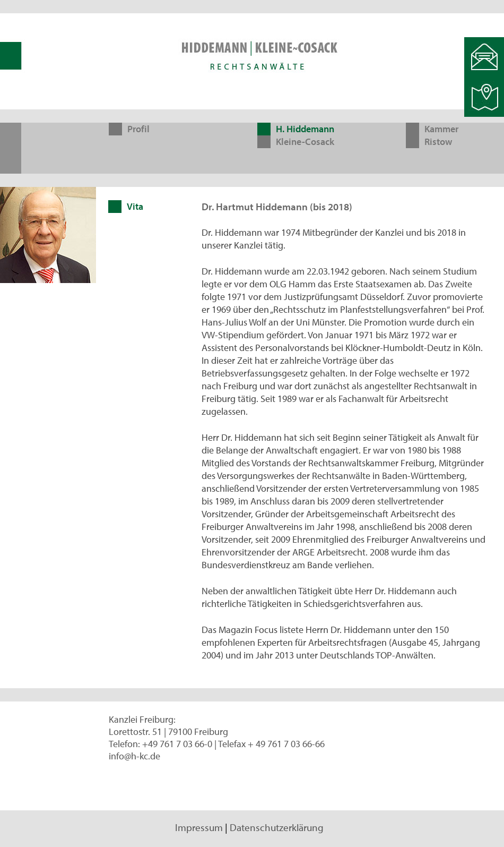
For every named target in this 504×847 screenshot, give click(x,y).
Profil (138, 129)
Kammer (441, 129)
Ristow (438, 142)
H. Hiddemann (305, 129)
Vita (135, 206)
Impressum (199, 827)
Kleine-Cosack (305, 142)
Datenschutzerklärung (277, 827)
